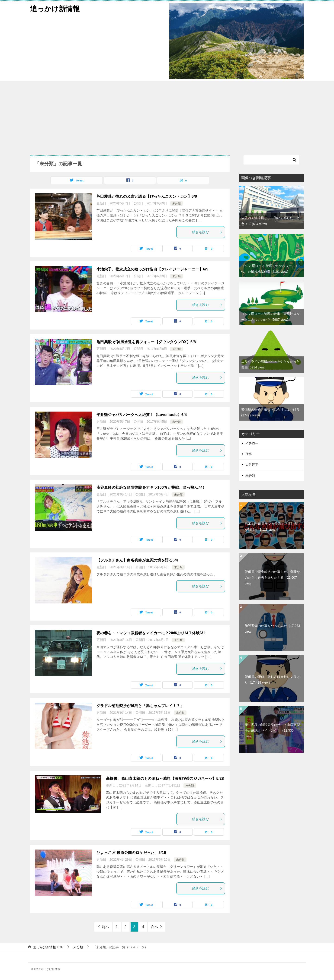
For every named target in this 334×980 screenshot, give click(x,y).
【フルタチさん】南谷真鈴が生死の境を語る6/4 (137, 560)
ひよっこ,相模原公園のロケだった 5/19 (131, 853)
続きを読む (207, 232)
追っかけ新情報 (55, 8)
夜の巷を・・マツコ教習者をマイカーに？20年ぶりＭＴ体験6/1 (151, 633)
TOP (48, 947)
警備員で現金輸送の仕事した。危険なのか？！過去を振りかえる (272, 577)
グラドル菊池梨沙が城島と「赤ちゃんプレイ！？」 (140, 706)
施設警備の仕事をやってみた (272, 629)
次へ (154, 927)
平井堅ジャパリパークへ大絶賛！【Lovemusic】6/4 (142, 415)
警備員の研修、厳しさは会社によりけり (272, 680)
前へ (105, 927)
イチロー (252, 443)
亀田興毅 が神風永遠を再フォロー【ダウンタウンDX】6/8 (146, 342)
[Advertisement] (167, 116)
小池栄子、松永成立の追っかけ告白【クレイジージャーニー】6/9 (153, 269)
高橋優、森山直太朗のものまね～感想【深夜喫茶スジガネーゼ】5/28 (165, 779)
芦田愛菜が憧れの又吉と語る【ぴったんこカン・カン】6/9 (147, 196)
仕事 (249, 454)
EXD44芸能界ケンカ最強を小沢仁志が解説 (271, 527)
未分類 (177, 203)
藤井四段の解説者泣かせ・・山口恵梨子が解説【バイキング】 (272, 730)
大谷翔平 (252, 465)
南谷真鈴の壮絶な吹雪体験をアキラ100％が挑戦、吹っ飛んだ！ (151, 487)
